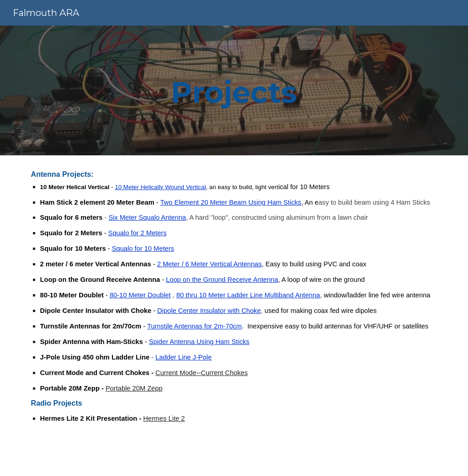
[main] (234, 90)
